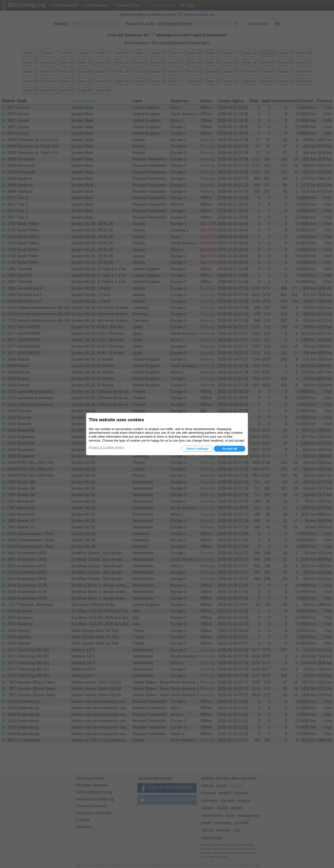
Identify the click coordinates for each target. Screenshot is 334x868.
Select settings (197, 449)
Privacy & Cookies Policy (106, 447)
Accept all (229, 449)
